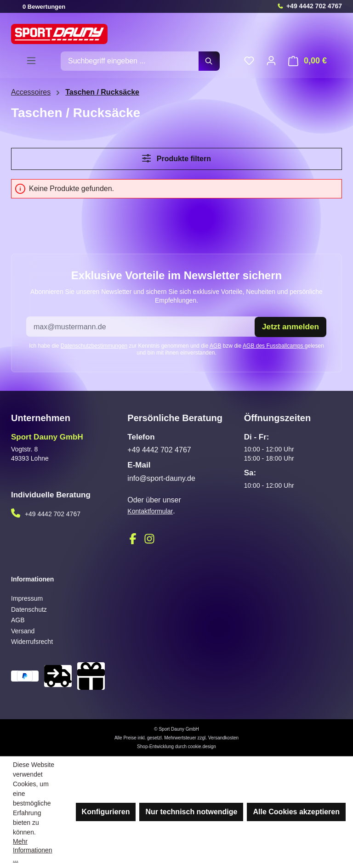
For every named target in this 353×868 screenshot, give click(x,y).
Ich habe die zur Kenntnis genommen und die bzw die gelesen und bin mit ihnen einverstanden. (176, 349)
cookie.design (202, 746)
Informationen (32, 579)
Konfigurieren (106, 812)
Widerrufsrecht (32, 642)
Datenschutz (29, 609)
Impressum (27, 598)
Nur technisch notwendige (191, 812)
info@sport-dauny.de (161, 478)
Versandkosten (223, 737)
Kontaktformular (150, 511)
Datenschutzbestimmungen (94, 345)
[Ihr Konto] (271, 61)
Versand (23, 631)
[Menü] (31, 61)
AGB (215, 345)
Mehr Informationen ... (33, 850)
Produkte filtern (176, 158)
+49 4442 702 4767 (314, 6)
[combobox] (130, 61)
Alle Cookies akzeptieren (296, 812)
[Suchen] (209, 61)
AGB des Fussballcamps (274, 345)
